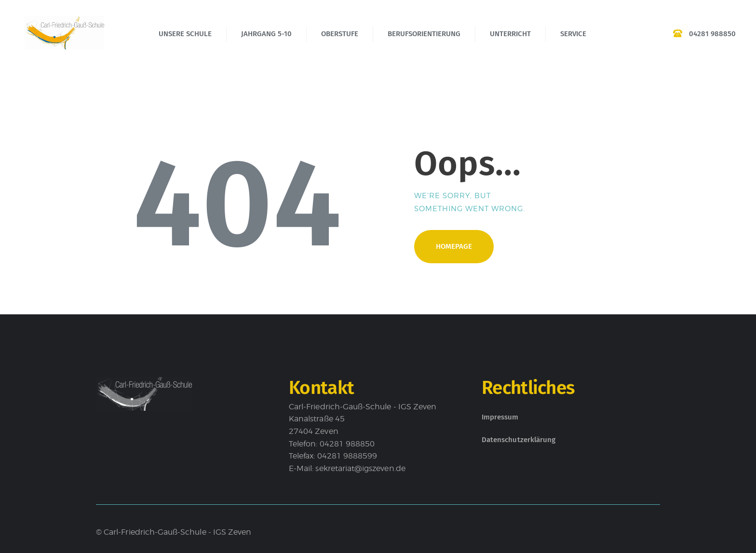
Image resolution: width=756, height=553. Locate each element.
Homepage (454, 246)
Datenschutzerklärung (519, 440)
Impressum (500, 417)
